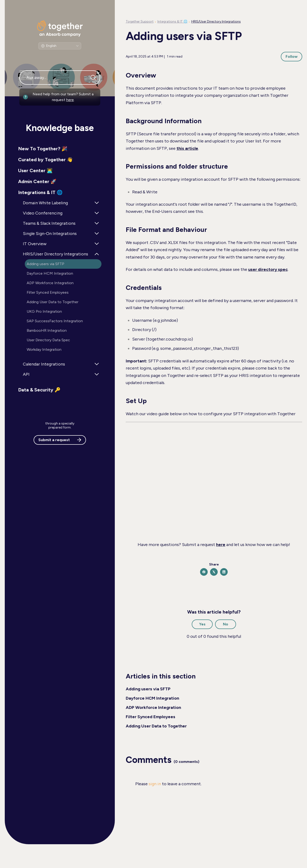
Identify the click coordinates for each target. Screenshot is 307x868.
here (70, 100)
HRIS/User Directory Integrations (216, 22)
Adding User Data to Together (156, 726)
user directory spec (268, 269)
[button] (60, 149)
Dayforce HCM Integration (152, 698)
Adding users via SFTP (148, 689)
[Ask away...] (60, 78)
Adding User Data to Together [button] (53, 302)
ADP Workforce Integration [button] (50, 283)
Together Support (140, 22)
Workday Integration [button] (44, 349)
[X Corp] (214, 572)
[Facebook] (204, 572)
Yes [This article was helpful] (202, 624)
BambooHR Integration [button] (47, 330)
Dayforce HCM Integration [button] (50, 273)
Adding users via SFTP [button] (45, 264)
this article (187, 148)
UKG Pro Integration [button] (44, 311)
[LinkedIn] (224, 572)
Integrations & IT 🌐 (172, 22)
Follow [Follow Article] (292, 56)
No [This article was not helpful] (226, 624)
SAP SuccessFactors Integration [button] (55, 321)
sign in (155, 784)
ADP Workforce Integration (153, 707)
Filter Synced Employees (151, 717)
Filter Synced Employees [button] (48, 292)
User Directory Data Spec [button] (48, 340)
